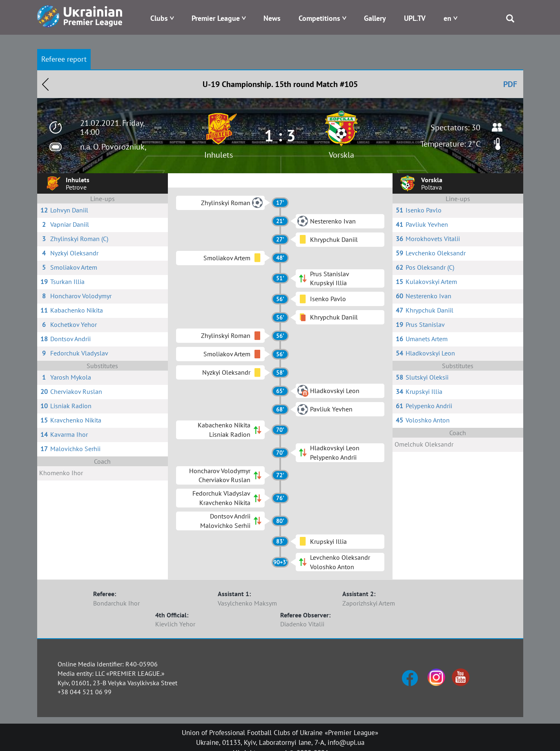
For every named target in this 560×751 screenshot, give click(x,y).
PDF (510, 84)
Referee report (64, 59)
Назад (45, 84)
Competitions (319, 18)
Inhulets (219, 155)
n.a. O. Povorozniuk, (113, 147)
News (272, 18)
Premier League (216, 18)
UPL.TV (415, 18)
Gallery (375, 18)
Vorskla (341, 155)
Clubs (159, 18)
